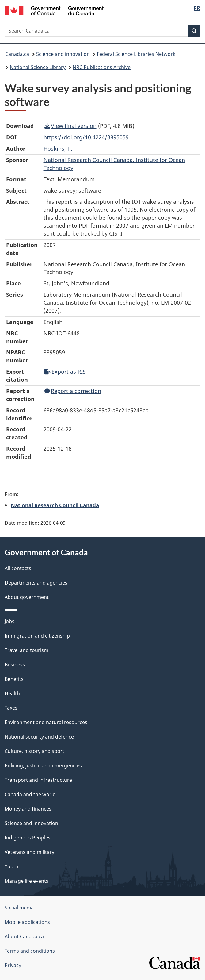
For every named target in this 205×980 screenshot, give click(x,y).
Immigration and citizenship (37, 636)
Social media (19, 908)
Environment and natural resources (46, 722)
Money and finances (28, 809)
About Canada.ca (24, 936)
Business (15, 665)
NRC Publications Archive (102, 67)
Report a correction (73, 391)
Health (12, 693)
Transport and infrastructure (38, 780)
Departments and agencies (36, 583)
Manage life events (27, 881)
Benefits (14, 679)
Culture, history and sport (34, 751)
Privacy (13, 965)
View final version (70, 126)
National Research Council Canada (55, 505)
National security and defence (39, 737)
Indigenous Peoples (28, 838)
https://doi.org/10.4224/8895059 (86, 137)
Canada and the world (30, 794)
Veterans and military (29, 852)
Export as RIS (65, 372)
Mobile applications (27, 922)
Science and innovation (63, 54)
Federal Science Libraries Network (136, 54)
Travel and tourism (27, 650)
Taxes (11, 708)
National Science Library (38, 67)
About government (27, 597)
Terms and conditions (30, 951)
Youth (11, 866)
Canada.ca (17, 54)
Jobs (9, 621)
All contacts (18, 568)
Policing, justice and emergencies (43, 766)
